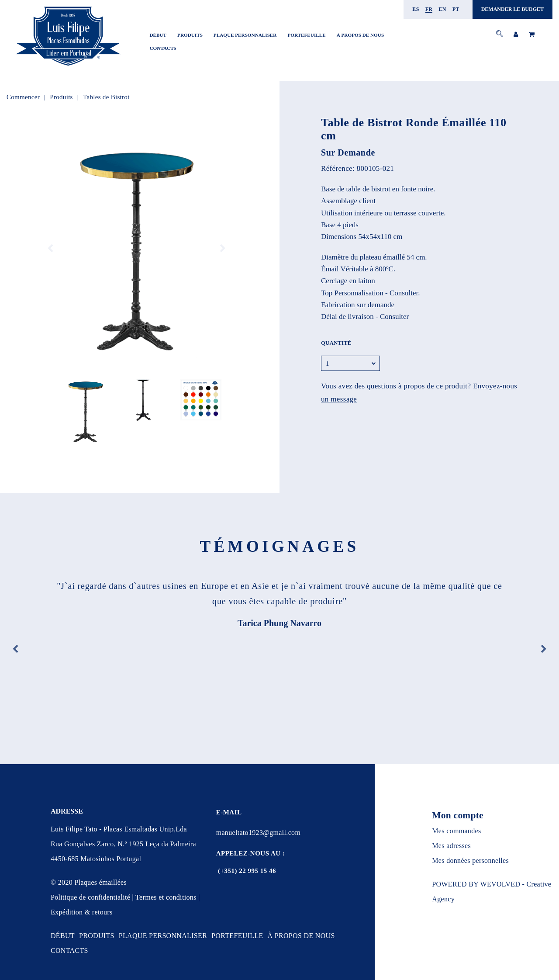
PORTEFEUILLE (306, 35)
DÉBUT (158, 35)
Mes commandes (456, 831)
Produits (61, 97)
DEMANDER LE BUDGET (512, 9)
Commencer (23, 97)
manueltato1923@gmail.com (259, 833)
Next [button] (223, 249)
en (442, 9)
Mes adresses (451, 846)
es (416, 9)
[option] (136, 249)
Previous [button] (50, 249)
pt (456, 9)
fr (429, 9)
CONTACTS (163, 48)
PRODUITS (190, 35)
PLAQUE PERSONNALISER (245, 35)
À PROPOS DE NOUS (360, 35)
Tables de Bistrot (106, 97)
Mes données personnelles (470, 861)
